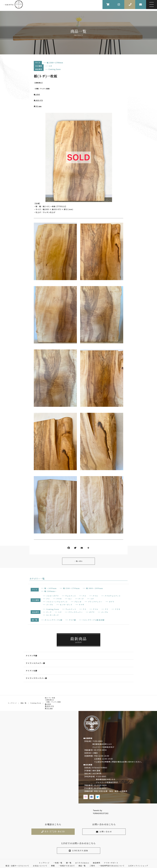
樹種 (53, 866)
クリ (48, 599)
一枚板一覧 (58, 863)
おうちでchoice (82, 863)
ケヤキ (59, 599)
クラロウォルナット (113, 596)
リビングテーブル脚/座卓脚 (93, 620)
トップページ (44, 863)
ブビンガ (78, 602)
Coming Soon (55, 69)
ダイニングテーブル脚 (53, 620)
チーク (81, 599)
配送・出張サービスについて (17, 866)
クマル (95, 596)
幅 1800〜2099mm (95, 588)
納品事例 (39, 69)
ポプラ (112, 602)
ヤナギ (82, 605)
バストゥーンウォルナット (57, 602)
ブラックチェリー (95, 602)
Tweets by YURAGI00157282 (101, 812)
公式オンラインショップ (138, 866)
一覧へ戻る (79, 561)
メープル (50, 605)
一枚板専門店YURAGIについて (112, 866)
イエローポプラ (52, 596)
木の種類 (39, 66)
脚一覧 (35, 620)
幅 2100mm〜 (50, 591)
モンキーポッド (66, 605)
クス (84, 596)
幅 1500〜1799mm (55, 63)
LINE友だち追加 (78, 851)
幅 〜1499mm (50, 588)
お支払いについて (40, 866)
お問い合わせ (104, 832)
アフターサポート (111, 863)
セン (70, 599)
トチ (50, 66)
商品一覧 (82, 866)
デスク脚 (72, 620)
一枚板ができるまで (67, 866)
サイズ (38, 63)
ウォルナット (71, 596)
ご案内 (92, 866)
